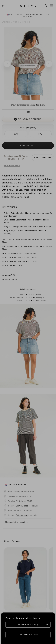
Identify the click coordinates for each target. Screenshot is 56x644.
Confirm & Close (28, 635)
